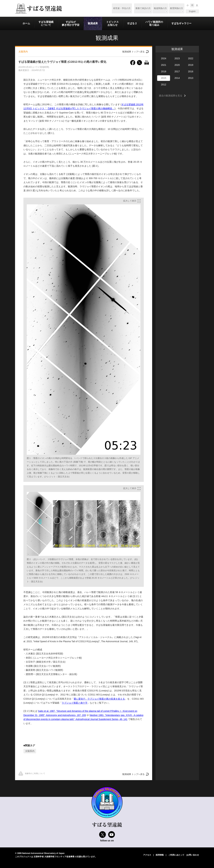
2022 (191, 58)
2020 (177, 65)
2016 (191, 71)
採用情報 (160, 855)
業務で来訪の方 (143, 8)
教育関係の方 (177, 8)
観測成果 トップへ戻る (134, 52)
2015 (164, 78)
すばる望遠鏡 (38, 9)
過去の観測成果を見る (171, 96)
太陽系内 (30, 751)
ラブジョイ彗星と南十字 (75, 703)
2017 (177, 71)
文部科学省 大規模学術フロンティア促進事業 (54, 857)
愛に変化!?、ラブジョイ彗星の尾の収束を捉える (99, 699)
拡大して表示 (130, 201)
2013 (191, 78)
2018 (164, 71)
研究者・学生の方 (122, 8)
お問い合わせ (193, 855)
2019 (191, 65)
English (192, 11)
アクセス (147, 855)
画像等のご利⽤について (32, 774)
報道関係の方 (160, 8)
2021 (164, 65)
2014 (177, 78)
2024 (164, 58)
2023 (177, 58)
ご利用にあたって (176, 855)
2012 (164, 85)
